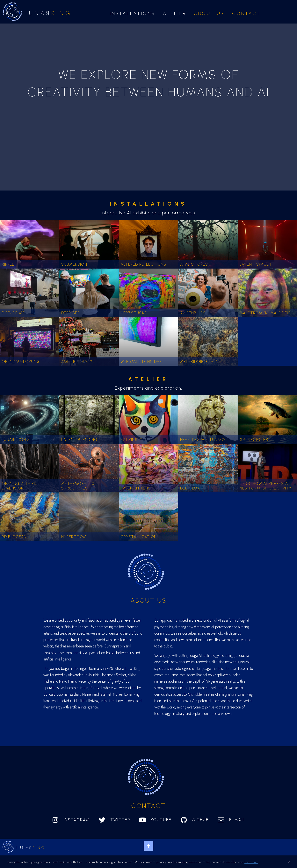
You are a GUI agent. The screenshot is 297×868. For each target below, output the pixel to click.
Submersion (74, 264)
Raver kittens (136, 488)
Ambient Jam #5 (78, 362)
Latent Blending (79, 440)
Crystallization (139, 537)
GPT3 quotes (254, 440)
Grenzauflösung (21, 362)
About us (209, 13)
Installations (132, 13)
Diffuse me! (14, 313)
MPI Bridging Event (201, 362)
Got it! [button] (279, 862)
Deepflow (190, 488)
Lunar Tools (16, 440)
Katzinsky (132, 440)
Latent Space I (255, 264)
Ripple (8, 264)
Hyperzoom (74, 537)
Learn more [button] (251, 862)
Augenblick (193, 313)
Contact (246, 13)
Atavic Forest (196, 264)
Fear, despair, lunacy (203, 440)
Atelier (175, 13)
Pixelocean (14, 537)
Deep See (71, 313)
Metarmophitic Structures (78, 486)
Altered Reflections (144, 264)
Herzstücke (134, 313)
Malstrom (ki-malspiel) (265, 313)
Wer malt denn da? (141, 362)
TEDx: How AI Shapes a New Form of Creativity (266, 486)
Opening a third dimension (19, 486)
